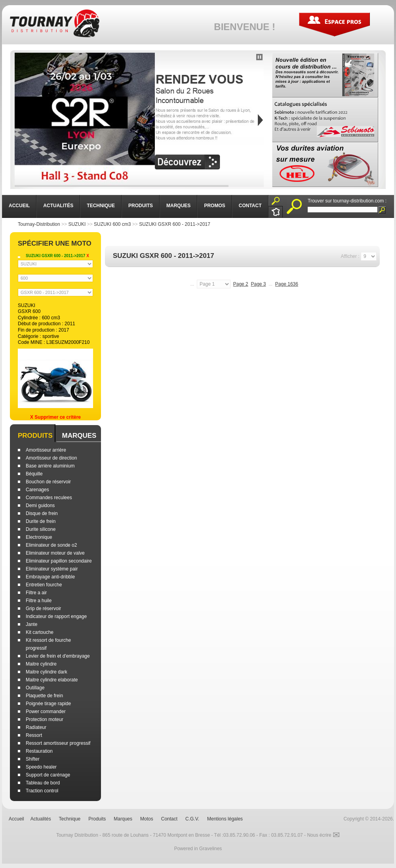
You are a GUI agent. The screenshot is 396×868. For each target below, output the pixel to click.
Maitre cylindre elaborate (52, 680)
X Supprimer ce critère (55, 417)
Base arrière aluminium (50, 466)
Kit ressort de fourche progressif (48, 644)
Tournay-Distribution (39, 224)
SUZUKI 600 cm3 (112, 224)
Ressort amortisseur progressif (58, 743)
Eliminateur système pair (52, 569)
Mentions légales (225, 819)
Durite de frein (41, 521)
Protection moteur (45, 719)
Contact (169, 819)
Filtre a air (36, 593)
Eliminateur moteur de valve (55, 553)
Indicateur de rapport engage (56, 616)
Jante (31, 624)
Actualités (41, 819)
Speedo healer (41, 767)
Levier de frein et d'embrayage (58, 656)
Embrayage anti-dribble (50, 577)
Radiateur (36, 727)
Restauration (39, 751)
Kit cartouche (40, 632)
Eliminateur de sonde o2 (51, 545)
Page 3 (258, 284)
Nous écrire (323, 835)
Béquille (34, 474)
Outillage (35, 688)
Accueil (16, 819)
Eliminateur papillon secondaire (59, 561)
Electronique (39, 537)
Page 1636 (287, 284)
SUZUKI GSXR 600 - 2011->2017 (175, 224)
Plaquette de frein (44, 696)
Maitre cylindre (41, 664)
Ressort (34, 735)
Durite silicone (41, 529)
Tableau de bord (43, 783)
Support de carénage (48, 775)
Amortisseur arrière (46, 450)
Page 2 (241, 284)
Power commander (46, 712)
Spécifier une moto (55, 243)
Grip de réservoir (43, 609)
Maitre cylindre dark (47, 672)
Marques (79, 436)
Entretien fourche (44, 585)
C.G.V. (192, 819)
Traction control (42, 791)
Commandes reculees (49, 498)
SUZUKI (77, 224)
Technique (70, 819)
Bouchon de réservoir (48, 482)
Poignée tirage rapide (48, 704)
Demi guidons (40, 506)
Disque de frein (42, 513)
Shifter (33, 759)
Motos (147, 819)
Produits (35, 436)
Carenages (37, 490)
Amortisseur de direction (51, 458)
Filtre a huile (39, 601)
